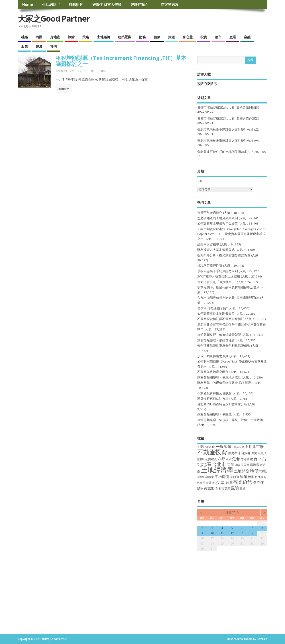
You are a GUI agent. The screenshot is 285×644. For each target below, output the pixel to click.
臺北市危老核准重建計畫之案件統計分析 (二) (228, 130)
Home (28, 4)
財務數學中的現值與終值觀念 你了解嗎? (225, 383)
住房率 (233, 453)
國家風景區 (242, 465)
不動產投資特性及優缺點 (214, 393)
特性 (258, 477)
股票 (24, 46)
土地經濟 (104, 37)
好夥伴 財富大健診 (107, 4)
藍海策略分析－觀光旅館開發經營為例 (224, 255)
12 (232, 533)
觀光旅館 (243, 482)
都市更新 (224, 489)
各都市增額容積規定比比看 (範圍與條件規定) (228, 118)
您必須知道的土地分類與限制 (218, 218)
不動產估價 (238, 447)
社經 (24, 37)
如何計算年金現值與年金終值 (218, 223)
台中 (257, 459)
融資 (229, 482)
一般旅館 (224, 447)
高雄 (242, 489)
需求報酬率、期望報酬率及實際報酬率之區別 (228, 287)
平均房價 (222, 477)
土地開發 (242, 471)
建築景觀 (125, 37)
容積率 (210, 477)
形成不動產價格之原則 (213, 356)
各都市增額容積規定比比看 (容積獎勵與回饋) (228, 107)
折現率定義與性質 (210, 265)
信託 (261, 453)
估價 (157, 37)
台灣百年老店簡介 (210, 213)
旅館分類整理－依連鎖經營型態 (219, 335)
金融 (247, 37)
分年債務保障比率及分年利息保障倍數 (224, 346)
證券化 (258, 482)
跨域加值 (211, 488)
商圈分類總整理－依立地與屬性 (219, 377)
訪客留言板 (170, 4)
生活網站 (49, 4)
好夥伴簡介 (141, 4)
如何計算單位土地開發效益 (216, 314)
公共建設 (211, 459)
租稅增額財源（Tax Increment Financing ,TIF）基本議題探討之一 (121, 61)
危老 (236, 459)
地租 (263, 471)
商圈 (39, 37)
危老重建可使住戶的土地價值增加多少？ (225, 152)
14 (252, 533)
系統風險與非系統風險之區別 (218, 271)
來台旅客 (244, 453)
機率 (251, 477)
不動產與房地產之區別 (213, 372)
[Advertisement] (142, 601)
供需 (254, 453)
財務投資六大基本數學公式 (216, 250)
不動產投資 (212, 452)
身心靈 (188, 37)
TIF (214, 447)
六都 (221, 459)
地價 (254, 471)
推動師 (234, 477)
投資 (204, 37)
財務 (142, 37)
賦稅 (200, 489)
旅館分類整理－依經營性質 (216, 340)
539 (201, 446)
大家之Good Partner (54, 19)
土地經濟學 (217, 470)
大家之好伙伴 (66, 71)
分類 (200, 181)
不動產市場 (254, 447)
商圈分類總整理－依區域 (214, 414)
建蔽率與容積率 (208, 244)
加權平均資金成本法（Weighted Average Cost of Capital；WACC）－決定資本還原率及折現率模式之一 (231, 234)
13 (242, 533)
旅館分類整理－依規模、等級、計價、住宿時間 (230, 420)
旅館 (71, 37)
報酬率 (201, 477)
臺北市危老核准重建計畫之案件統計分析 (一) (228, 141)
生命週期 (209, 483)
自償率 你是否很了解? (212, 308)
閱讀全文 (64, 89)
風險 (235, 488)
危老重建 (247, 459)
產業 (233, 37)
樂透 (39, 46)
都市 (218, 37)
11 (222, 533)
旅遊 (171, 37)
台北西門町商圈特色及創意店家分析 (222, 404)
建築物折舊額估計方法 (213, 399)
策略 (86, 37)
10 (212, 533)
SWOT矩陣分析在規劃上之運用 (219, 276)
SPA (208, 447)
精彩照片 (76, 4)
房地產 (55, 37)
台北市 (219, 464)
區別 (229, 459)
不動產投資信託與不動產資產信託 (221, 319)
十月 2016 (232, 512)
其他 (53, 46)
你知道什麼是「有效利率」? (217, 282)
